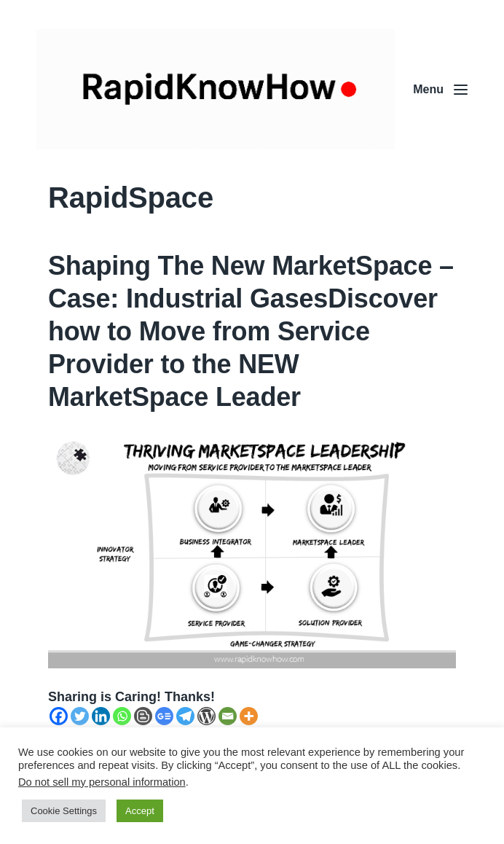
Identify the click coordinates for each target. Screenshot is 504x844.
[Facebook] (59, 716)
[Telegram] (185, 716)
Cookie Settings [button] (64, 811)
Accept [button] (140, 811)
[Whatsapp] (122, 716)
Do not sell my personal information (102, 782)
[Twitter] (80, 716)
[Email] (228, 716)
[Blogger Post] (143, 716)
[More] (249, 716)
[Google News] (164, 716)
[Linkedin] (101, 716)
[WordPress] (206, 716)
